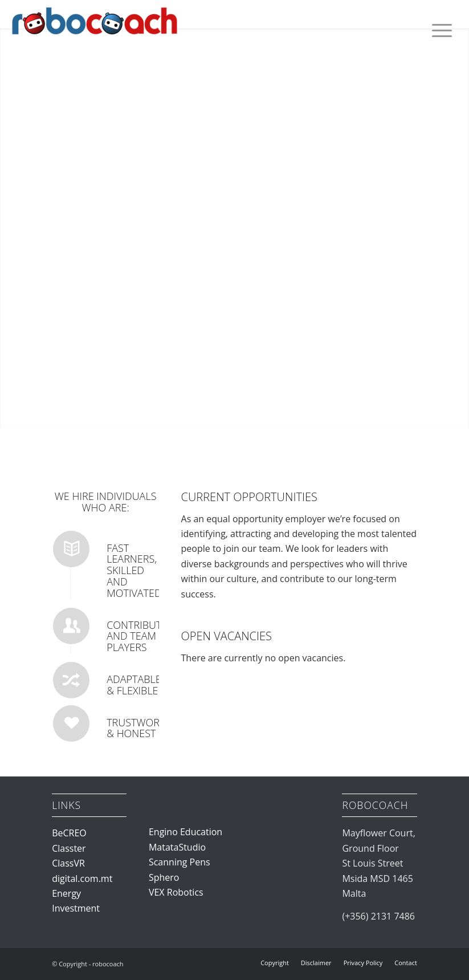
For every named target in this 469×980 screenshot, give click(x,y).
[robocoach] (95, 31)
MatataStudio (177, 847)
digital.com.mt (82, 879)
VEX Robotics (176, 892)
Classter (69, 848)
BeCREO (69, 833)
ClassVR (68, 863)
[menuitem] (440, 30)
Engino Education (185, 832)
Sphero (164, 877)
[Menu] (440, 30)
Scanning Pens (180, 862)
